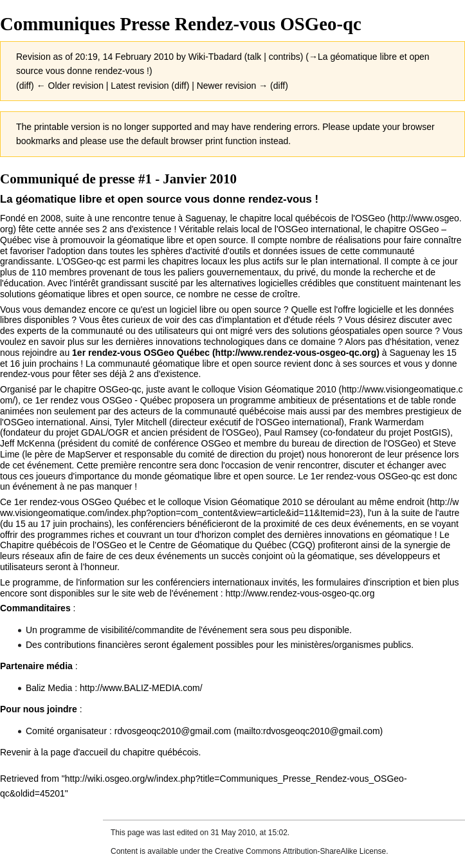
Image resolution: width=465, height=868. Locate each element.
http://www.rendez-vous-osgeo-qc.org (300, 593)
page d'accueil (79, 752)
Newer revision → (232, 86)
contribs (285, 57)
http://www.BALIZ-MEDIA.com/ (141, 688)
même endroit (397, 502)
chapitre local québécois (288, 218)
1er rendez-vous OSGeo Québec (141, 353)
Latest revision (140, 86)
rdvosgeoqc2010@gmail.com (173, 731)
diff (25, 86)
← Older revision (70, 86)
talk (255, 57)
